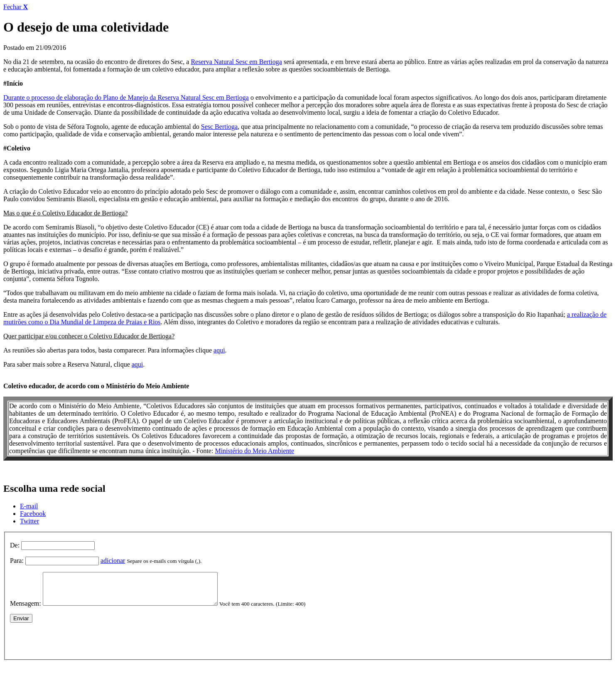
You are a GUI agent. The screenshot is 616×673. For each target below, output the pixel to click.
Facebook (33, 514)
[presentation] (73, 645)
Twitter (29, 521)
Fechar (16, 7)
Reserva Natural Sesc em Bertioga (236, 62)
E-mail (29, 506)
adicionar (113, 561)
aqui (219, 350)
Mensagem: (26, 610)
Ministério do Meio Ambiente (254, 451)
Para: (17, 561)
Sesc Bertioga (219, 127)
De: (15, 545)
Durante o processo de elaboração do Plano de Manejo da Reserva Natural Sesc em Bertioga (126, 97)
